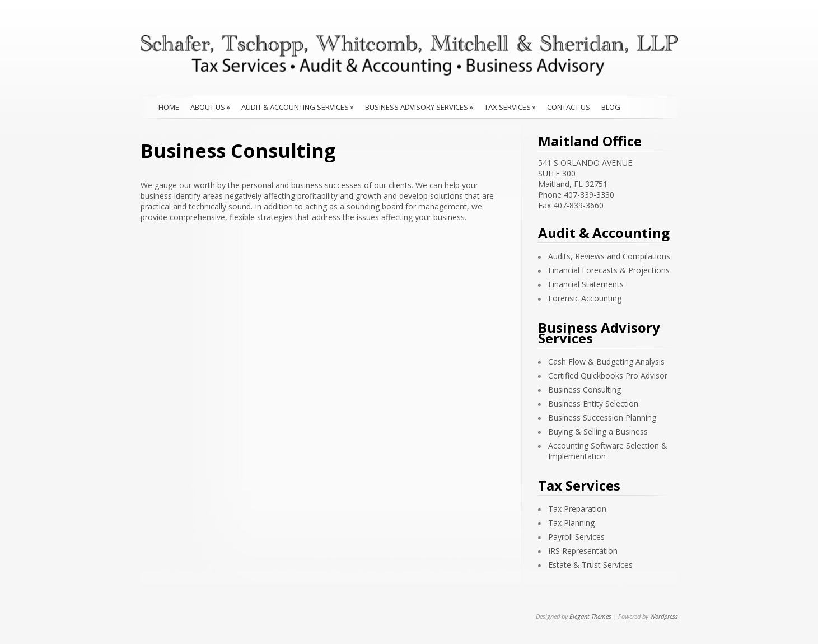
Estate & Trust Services (590, 565)
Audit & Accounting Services (298, 107)
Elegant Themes (590, 616)
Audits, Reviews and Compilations (609, 256)
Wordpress (664, 616)
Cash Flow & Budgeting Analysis (606, 361)
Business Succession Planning (602, 417)
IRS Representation (583, 551)
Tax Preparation (577, 509)
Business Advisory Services (419, 107)
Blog (611, 107)
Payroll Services (576, 537)
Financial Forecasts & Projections (609, 270)
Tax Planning (571, 523)
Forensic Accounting (585, 298)
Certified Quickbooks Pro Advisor (608, 375)
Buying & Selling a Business (598, 431)
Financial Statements (586, 284)
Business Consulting (585, 389)
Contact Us (569, 107)
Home (169, 107)
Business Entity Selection (593, 403)
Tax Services (510, 107)
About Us (210, 107)
